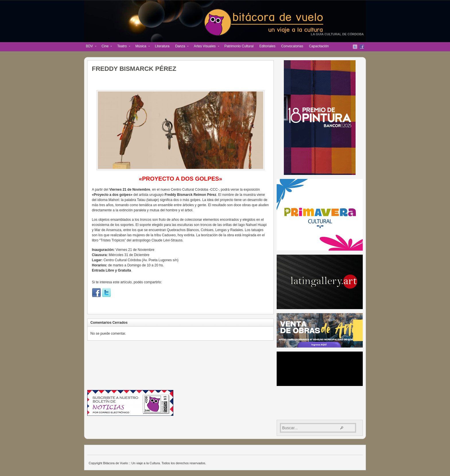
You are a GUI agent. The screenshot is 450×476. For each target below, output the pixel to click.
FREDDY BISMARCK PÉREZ (134, 69)
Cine (105, 47)
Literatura (162, 46)
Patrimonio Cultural (239, 46)
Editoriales (267, 46)
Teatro (122, 47)
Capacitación (319, 46)
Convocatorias (292, 46)
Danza (180, 47)
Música (141, 47)
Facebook (362, 47)
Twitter (355, 47)
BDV (90, 47)
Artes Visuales (205, 47)
